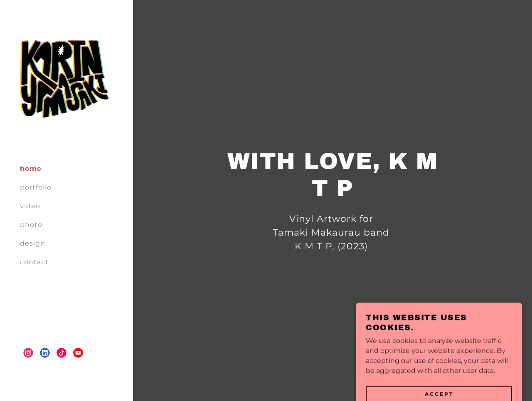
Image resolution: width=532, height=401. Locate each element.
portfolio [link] (36, 187)
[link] (64, 78)
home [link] (31, 169)
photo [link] (31, 225)
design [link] (33, 243)
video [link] (30, 206)
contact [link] (34, 262)
